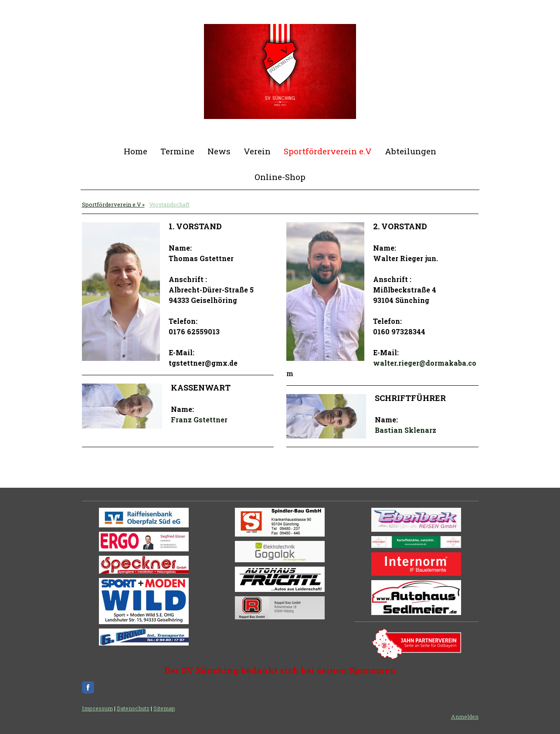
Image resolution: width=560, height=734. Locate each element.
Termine (177, 151)
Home (136, 151)
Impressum (97, 708)
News (219, 151)
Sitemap (164, 708)
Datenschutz (133, 708)
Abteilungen (411, 151)
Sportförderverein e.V (328, 151)
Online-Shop (280, 177)
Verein (257, 151)
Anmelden (465, 717)
